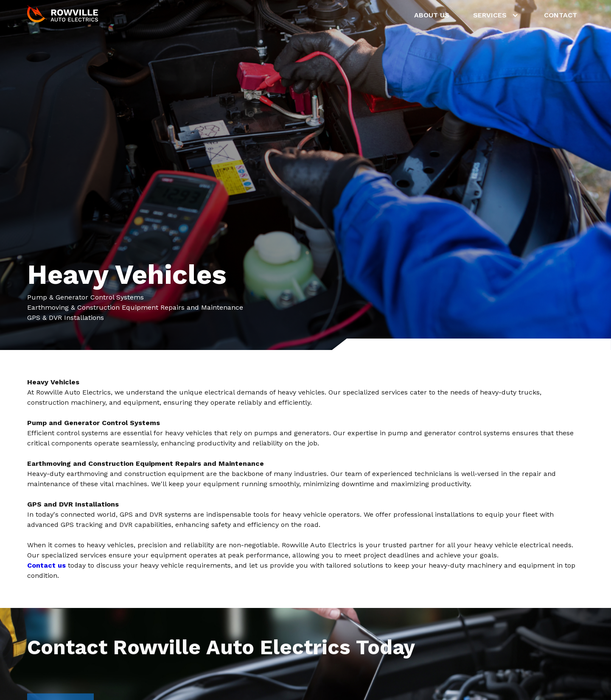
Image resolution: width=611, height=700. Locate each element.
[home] (63, 15)
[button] (497, 15)
